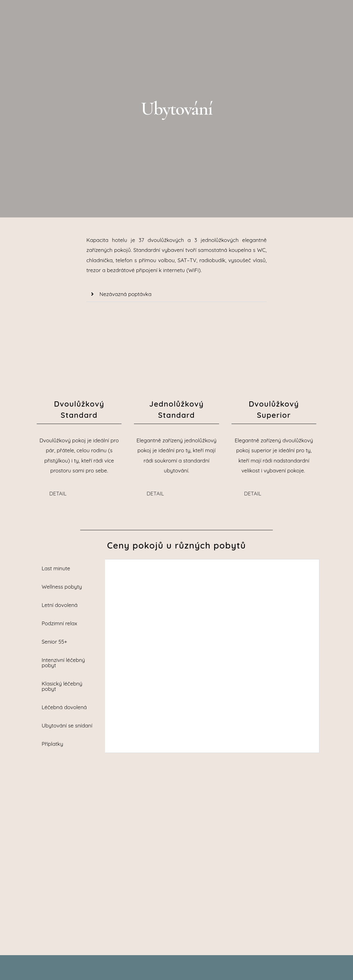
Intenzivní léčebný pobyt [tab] (63, 663)
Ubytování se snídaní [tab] (67, 725)
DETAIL (58, 493)
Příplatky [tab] (52, 744)
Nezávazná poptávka (125, 294)
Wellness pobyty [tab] (62, 587)
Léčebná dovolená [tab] (64, 707)
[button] (176, 294)
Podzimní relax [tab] (59, 623)
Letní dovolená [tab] (60, 605)
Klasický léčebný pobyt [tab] (62, 686)
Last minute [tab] (56, 568)
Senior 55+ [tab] (54, 642)
